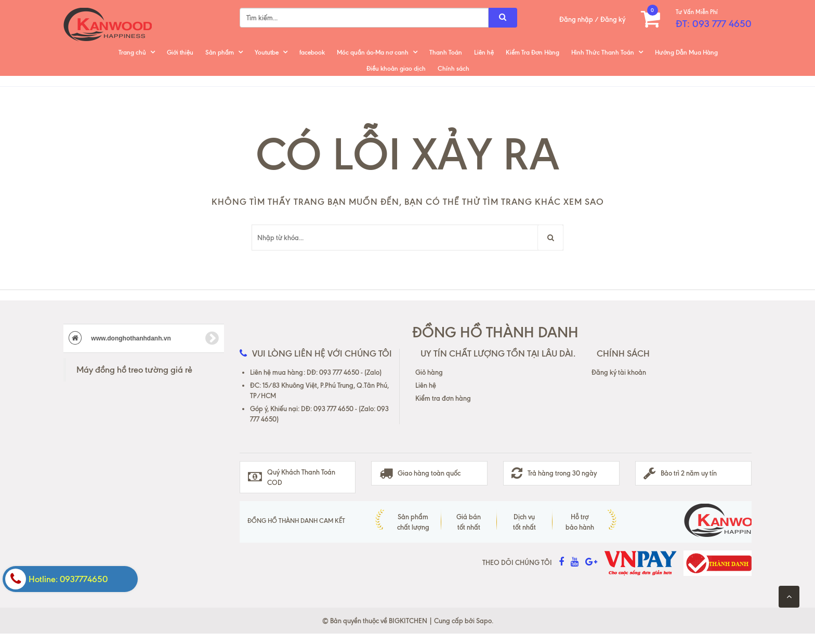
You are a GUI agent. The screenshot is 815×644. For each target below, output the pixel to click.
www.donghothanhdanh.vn (144, 338)
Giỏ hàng (429, 372)
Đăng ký (613, 19)
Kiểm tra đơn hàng (443, 398)
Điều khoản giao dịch (396, 68)
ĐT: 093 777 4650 (714, 24)
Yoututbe (267, 52)
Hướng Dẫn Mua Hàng (686, 52)
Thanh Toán (446, 52)
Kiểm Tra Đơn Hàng (533, 52)
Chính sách (453, 68)
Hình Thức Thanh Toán (603, 52)
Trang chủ (132, 52)
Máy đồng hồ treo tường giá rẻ (134, 370)
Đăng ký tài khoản (619, 372)
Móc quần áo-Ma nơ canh (373, 52)
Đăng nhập (576, 19)
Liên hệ (484, 52)
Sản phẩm (220, 52)
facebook (312, 52)
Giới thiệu (180, 52)
